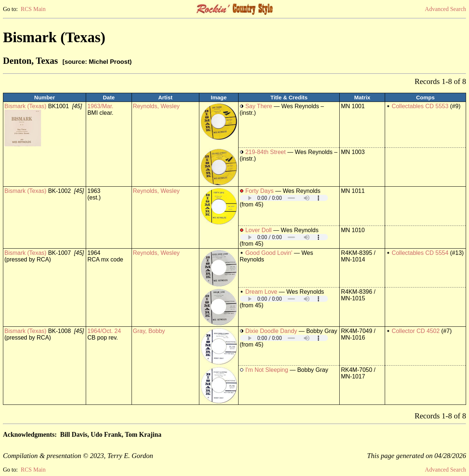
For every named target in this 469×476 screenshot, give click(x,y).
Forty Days (259, 191)
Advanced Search (446, 9)
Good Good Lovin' (269, 253)
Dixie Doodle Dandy (271, 331)
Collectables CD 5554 (420, 253)
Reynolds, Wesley (156, 106)
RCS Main (33, 9)
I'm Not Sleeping (267, 370)
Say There (259, 106)
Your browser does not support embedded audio (284, 198)
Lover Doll (258, 230)
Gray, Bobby (149, 331)
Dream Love (261, 292)
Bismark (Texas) (25, 106)
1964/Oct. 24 (104, 331)
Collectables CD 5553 (420, 106)
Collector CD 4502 (416, 331)
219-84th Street (265, 152)
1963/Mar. (100, 106)
